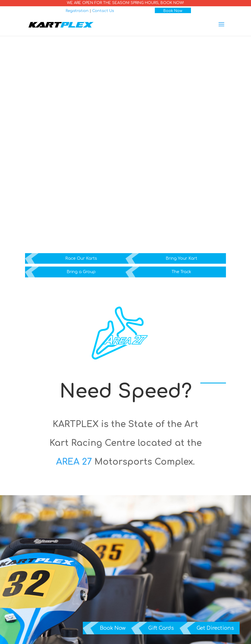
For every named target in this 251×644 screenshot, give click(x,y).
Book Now (173, 11)
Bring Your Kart (181, 258)
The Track (181, 272)
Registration (77, 11)
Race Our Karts (81, 258)
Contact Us (103, 11)
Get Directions (215, 628)
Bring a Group (81, 272)
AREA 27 (74, 462)
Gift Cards (161, 628)
